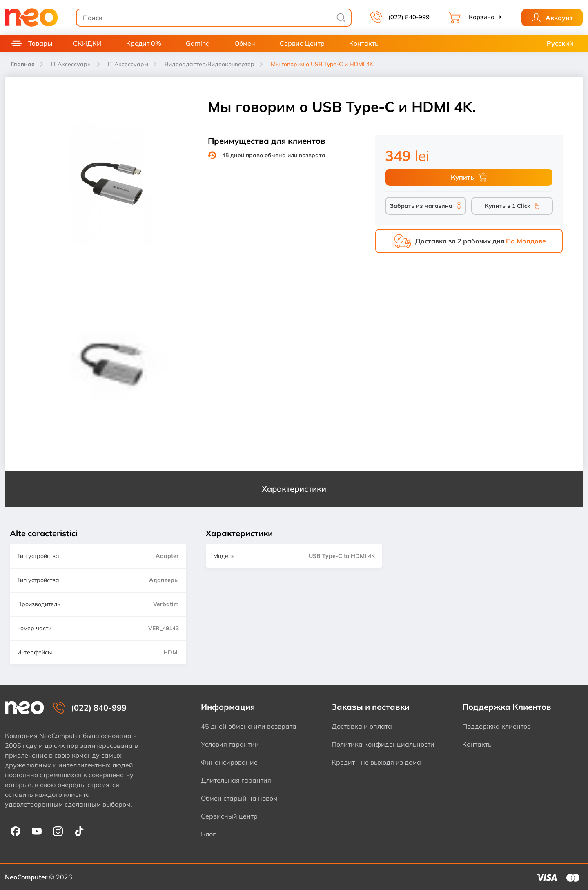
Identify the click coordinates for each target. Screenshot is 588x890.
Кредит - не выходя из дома (376, 762)
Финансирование (229, 762)
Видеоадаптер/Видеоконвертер (209, 64)
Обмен (245, 43)
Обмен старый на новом (239, 798)
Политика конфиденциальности (383, 744)
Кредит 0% (144, 43)
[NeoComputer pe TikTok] (79, 831)
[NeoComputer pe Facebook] (16, 831)
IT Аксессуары (71, 64)
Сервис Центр (302, 43)
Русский (560, 43)
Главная (23, 64)
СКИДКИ (87, 43)
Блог (208, 834)
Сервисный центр (229, 816)
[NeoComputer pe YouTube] (37, 831)
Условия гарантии (230, 744)
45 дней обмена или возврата (249, 726)
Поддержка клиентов (497, 726)
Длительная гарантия (236, 780)
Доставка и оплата (362, 726)
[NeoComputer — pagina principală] (24, 708)
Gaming (198, 43)
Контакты (364, 43)
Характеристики (294, 489)
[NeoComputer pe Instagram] (58, 831)
